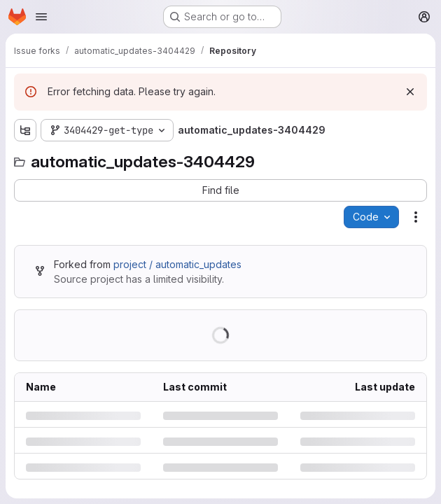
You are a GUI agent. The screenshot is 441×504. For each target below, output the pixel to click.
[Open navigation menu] (41, 17)
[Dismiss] (410, 92)
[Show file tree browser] (25, 130)
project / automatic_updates (177, 264)
